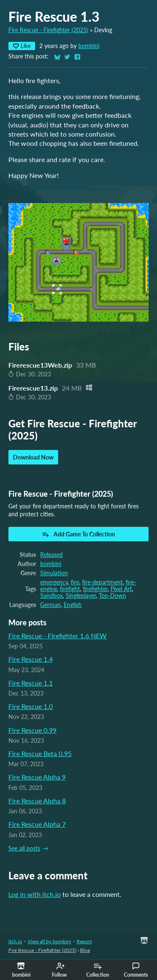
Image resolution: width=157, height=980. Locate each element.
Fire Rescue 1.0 (31, 706)
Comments (136, 970)
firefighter (95, 589)
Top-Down (112, 596)
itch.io (15, 941)
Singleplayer (81, 596)
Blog (85, 950)
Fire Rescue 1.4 (31, 659)
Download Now (33, 457)
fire (75, 582)
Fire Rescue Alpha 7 (37, 824)
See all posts (24, 848)
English (73, 605)
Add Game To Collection (78, 534)
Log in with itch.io (35, 894)
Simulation (54, 573)
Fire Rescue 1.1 (31, 683)
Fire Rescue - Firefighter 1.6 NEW (58, 636)
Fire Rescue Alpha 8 (37, 801)
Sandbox (51, 596)
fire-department (102, 582)
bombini (89, 46)
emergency (54, 582)
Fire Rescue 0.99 (32, 730)
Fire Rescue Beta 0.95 (40, 753)
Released (51, 555)
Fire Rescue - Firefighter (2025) (48, 30)
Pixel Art (121, 589)
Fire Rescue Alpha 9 (37, 777)
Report (84, 941)
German (50, 605)
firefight (70, 589)
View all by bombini (49, 941)
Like (22, 46)
